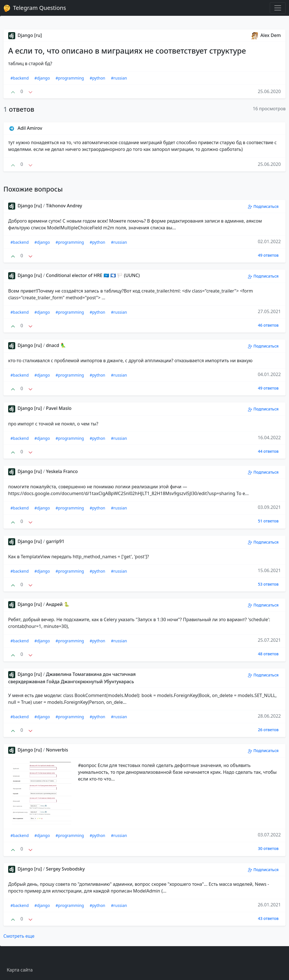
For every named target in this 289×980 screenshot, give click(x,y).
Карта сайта (20, 970)
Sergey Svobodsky (65, 869)
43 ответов (268, 918)
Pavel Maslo (59, 408)
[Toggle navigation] (278, 8)
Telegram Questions (35, 8)
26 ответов (268, 730)
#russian (119, 78)
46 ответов (268, 325)
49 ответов (268, 255)
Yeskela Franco (62, 471)
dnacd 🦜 (56, 345)
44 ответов (268, 451)
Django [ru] (25, 35)
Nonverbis (57, 750)
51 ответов (268, 521)
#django (42, 78)
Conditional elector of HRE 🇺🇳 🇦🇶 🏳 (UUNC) (93, 275)
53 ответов (268, 584)
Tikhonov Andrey (64, 206)
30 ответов (268, 848)
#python (97, 78)
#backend (20, 78)
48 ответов (268, 654)
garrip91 (55, 541)
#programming (70, 78)
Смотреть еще (19, 936)
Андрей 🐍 (58, 604)
